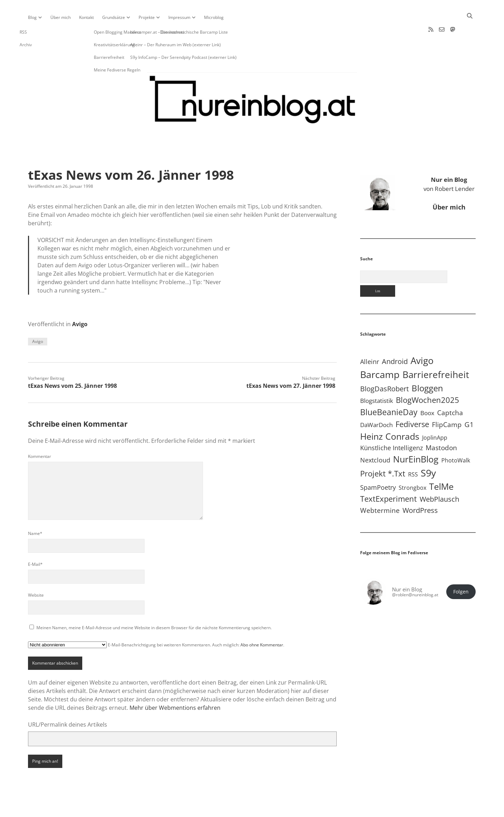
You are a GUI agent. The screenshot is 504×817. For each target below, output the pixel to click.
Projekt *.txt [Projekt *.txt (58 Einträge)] (383, 451)
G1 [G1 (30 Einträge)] (469, 402)
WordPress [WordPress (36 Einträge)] (420, 488)
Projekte (147, 17)
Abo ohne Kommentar (262, 622)
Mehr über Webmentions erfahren (175, 685)
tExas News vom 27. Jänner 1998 (291, 363)
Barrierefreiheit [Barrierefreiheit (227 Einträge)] (436, 352)
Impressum (179, 17)
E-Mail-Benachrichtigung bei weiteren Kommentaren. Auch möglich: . (156, 622)
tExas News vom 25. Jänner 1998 (72, 363)
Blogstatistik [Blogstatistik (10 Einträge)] (377, 378)
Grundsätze (114, 17)
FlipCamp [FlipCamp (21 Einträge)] (447, 402)
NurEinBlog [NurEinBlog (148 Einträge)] (416, 437)
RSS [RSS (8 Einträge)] (413, 452)
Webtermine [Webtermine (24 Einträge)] (380, 488)
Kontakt (86, 17)
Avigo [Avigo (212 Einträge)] (422, 338)
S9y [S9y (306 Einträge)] (428, 450)
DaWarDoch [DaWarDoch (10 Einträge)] (376, 402)
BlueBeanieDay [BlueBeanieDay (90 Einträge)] (389, 390)
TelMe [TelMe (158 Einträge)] (441, 464)
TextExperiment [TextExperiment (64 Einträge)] (388, 476)
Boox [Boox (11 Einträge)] (427, 390)
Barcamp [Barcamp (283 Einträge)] (380, 352)
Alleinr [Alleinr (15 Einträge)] (370, 339)
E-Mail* (35, 542)
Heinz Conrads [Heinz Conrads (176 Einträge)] (390, 414)
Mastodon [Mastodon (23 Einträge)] (441, 425)
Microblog (214, 17)
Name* (35, 511)
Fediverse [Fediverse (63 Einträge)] (412, 401)
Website (36, 573)
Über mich (61, 17)
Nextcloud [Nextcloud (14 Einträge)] (375, 438)
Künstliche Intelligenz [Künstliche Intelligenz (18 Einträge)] (391, 425)
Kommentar (40, 434)
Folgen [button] (461, 569)
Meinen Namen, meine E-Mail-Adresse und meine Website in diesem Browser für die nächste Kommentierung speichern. (154, 605)
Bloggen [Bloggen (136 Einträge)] (427, 366)
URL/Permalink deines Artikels (68, 702)
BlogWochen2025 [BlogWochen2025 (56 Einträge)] (428, 377)
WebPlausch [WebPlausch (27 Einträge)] (439, 477)
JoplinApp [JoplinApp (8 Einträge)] (435, 415)
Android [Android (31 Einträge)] (395, 339)
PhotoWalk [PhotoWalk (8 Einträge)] (456, 438)
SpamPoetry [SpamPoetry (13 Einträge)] (378, 465)
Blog (32, 17)
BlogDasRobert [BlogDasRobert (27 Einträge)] (384, 366)
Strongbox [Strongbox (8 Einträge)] (412, 465)
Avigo (80, 302)
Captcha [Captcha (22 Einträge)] (450, 390)
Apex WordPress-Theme (230, 809)
